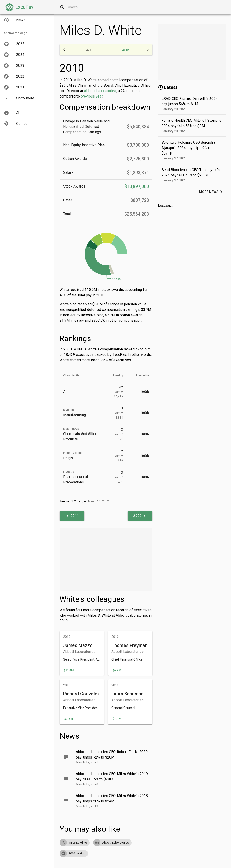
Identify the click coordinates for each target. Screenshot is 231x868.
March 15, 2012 (99, 501)
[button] (19, 7)
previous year (92, 96)
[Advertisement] (106, 559)
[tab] (89, 50)
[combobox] (106, 7)
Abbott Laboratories (100, 91)
